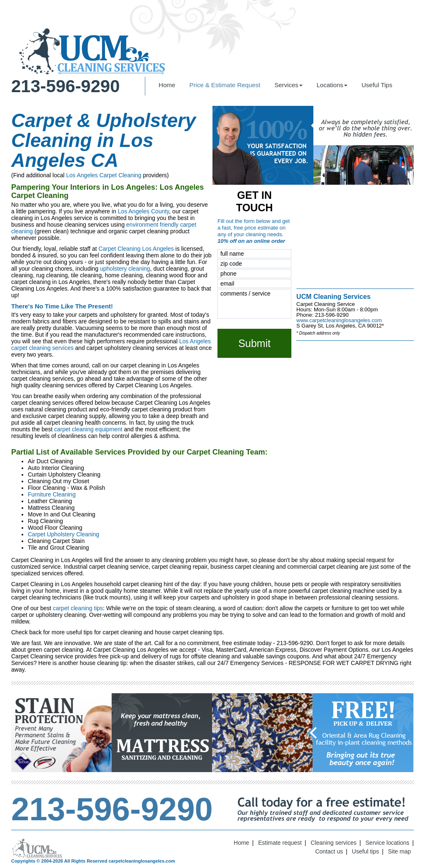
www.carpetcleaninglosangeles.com (339, 320)
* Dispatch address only (318, 333)
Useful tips (365, 851)
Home (167, 85)
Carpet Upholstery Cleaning (64, 534)
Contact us (329, 851)
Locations (332, 85)
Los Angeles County (144, 211)
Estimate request (280, 843)
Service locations (388, 843)
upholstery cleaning (125, 269)
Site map (399, 851)
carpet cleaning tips (78, 608)
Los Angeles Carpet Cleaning (104, 175)
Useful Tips (377, 85)
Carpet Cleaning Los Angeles (136, 249)
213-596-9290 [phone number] (66, 86)
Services (288, 85)
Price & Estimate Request (225, 85)
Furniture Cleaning (52, 494)
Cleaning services (334, 843)
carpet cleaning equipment (88, 429)
